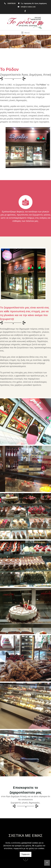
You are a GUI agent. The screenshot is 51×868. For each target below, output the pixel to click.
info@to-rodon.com (28, 7)
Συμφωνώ (26, 854)
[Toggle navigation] (26, 33)
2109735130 (11, 3)
